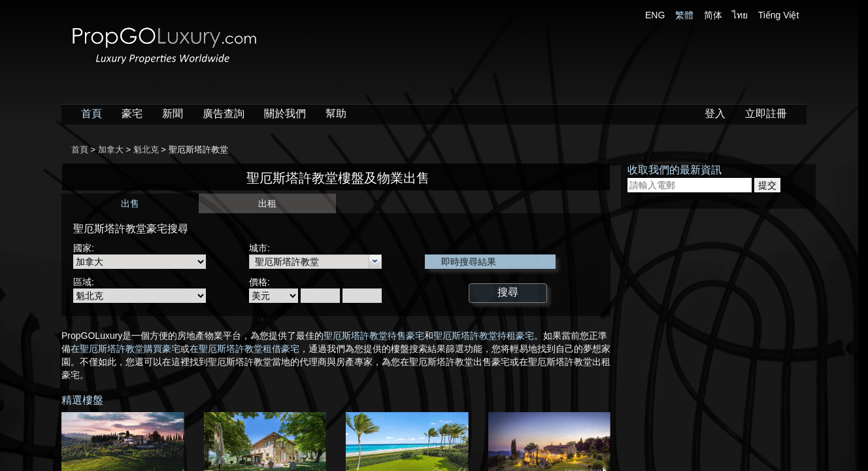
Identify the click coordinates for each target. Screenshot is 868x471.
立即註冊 (766, 113)
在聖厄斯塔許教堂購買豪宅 (125, 349)
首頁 (92, 113)
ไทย (740, 15)
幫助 (336, 113)
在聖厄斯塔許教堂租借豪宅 (244, 349)
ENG (655, 15)
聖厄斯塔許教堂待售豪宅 (374, 336)
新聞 (173, 113)
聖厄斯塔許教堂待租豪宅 (484, 336)
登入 (715, 113)
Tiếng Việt (779, 15)
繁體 (684, 15)
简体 (713, 15)
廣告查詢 (224, 113)
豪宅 (132, 113)
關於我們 (285, 113)
